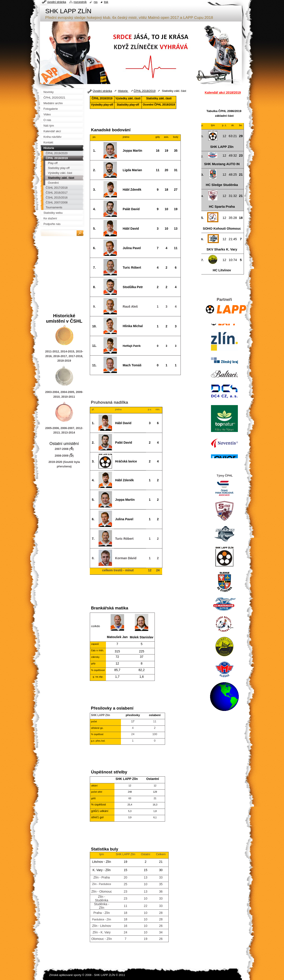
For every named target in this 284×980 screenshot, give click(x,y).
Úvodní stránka (102, 91)
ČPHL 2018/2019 (145, 91)
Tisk (106, 2)
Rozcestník (80, 2)
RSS (96, 2)
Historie (123, 91)
